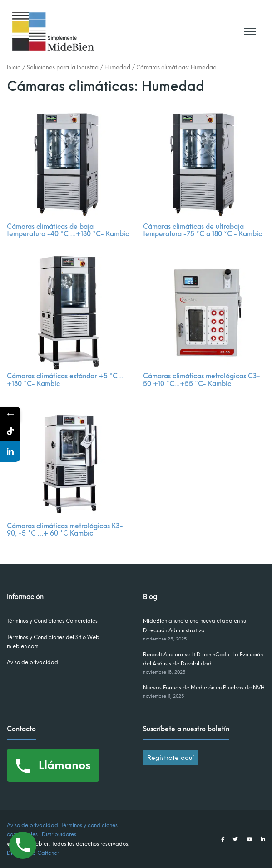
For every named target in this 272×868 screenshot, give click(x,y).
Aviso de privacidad (32, 662)
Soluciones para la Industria (63, 67)
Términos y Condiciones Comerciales (52, 621)
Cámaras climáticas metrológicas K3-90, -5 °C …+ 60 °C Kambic (65, 530)
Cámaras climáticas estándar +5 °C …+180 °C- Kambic (66, 380)
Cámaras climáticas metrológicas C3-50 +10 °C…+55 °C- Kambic (202, 380)
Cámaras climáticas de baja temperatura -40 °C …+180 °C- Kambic (68, 231)
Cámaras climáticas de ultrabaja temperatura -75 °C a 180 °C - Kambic (203, 231)
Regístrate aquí (171, 758)
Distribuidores (59, 834)
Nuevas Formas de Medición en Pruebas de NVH (204, 688)
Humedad (117, 67)
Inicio (14, 67)
